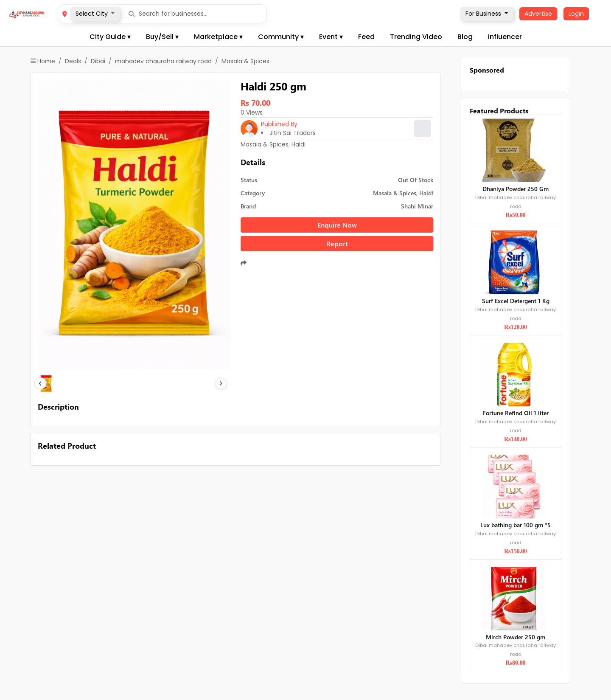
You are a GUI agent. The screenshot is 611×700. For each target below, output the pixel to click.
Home (43, 61)
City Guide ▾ (110, 37)
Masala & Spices (245, 61)
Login (576, 14)
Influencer (505, 37)
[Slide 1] (134, 384)
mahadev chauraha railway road (163, 61)
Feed (366, 37)
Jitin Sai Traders (293, 133)
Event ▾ (331, 37)
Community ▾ (281, 37)
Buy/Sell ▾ (162, 37)
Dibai (98, 61)
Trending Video (416, 37)
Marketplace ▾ (218, 37)
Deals (73, 61)
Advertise (538, 14)
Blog (465, 37)
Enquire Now (337, 225)
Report (337, 243)
